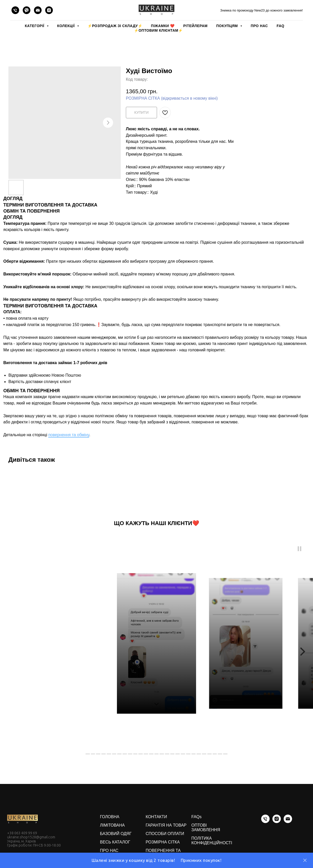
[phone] (15, 10)
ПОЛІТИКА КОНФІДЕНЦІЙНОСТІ (212, 841)
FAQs (197, 817)
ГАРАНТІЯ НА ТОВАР (166, 825)
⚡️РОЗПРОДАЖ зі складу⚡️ (115, 26)
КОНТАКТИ (156, 817)
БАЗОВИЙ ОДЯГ (116, 834)
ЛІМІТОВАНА (112, 825)
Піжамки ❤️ (163, 26)
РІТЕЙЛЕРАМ (195, 26)
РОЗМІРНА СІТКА (163, 842)
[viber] (27, 10)
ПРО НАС (259, 26)
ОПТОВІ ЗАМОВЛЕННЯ (206, 828)
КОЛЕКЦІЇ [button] (67, 26)
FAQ (280, 26)
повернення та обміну (69, 435)
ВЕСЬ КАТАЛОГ (115, 842)
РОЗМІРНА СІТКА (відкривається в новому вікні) (172, 98)
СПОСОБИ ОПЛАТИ (165, 834)
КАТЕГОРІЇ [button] (35, 26)
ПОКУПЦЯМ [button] (228, 26)
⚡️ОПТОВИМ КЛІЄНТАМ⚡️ (158, 30)
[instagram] (49, 10)
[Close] (305, 860)
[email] (38, 10)
